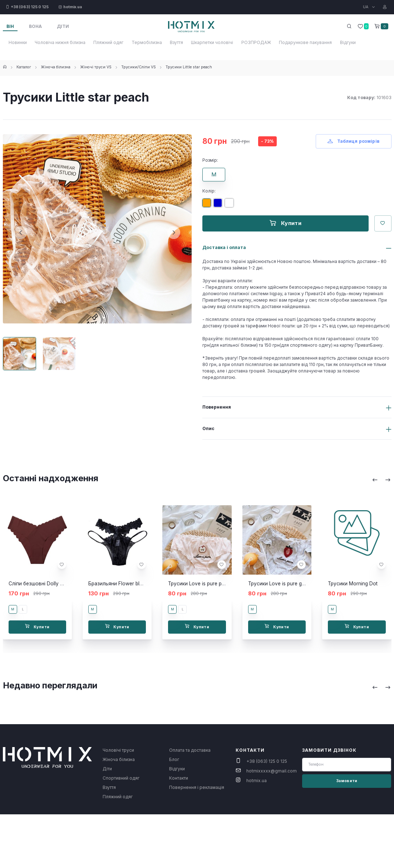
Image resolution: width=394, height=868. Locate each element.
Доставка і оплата (224, 247)
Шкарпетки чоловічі (212, 42)
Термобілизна (147, 42)
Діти (107, 769)
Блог (174, 759)
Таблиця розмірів (354, 141)
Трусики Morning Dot (353, 584)
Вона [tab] (35, 26)
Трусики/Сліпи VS (139, 67)
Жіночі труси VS (96, 67)
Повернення (217, 407)
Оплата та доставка (190, 750)
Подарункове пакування (305, 42)
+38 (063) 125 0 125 (267, 761)
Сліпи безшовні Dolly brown (42, 584)
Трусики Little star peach (189, 67)
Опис (208, 428)
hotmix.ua (257, 781)
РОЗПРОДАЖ (256, 42)
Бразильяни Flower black (118, 584)
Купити (285, 223)
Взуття (176, 42)
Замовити (347, 781)
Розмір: (210, 160)
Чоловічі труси (118, 750)
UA (366, 7)
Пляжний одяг (108, 42)
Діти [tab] (63, 26)
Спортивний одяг (121, 778)
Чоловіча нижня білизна (60, 42)
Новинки (18, 42)
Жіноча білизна (56, 67)
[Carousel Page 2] (59, 354)
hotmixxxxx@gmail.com (272, 771)
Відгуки (348, 42)
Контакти (179, 778)
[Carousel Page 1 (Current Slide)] (19, 354)
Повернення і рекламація (197, 787)
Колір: (209, 191)
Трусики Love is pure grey (279, 584)
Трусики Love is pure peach (201, 584)
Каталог (24, 67)
